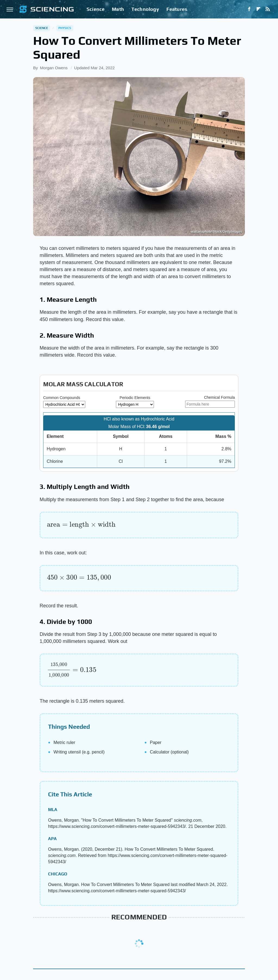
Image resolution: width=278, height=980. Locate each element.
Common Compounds (62, 398)
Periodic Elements (135, 398)
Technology (145, 9)
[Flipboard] (258, 9)
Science (96, 9)
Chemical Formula (219, 397)
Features (177, 9)
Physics (65, 28)
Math (118, 9)
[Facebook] (249, 9)
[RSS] (268, 9)
